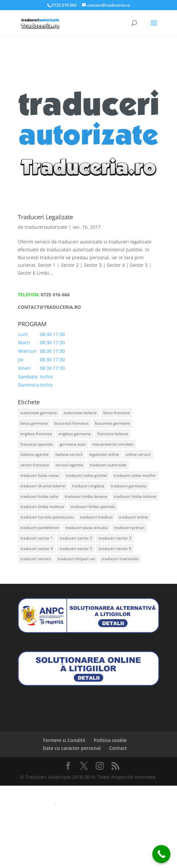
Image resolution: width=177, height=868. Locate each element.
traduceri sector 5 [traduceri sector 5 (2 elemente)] (76, 549)
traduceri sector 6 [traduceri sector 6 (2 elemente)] (115, 549)
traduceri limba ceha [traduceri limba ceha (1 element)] (39, 496)
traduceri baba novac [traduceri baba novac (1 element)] (40, 475)
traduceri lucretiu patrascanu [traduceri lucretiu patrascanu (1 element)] (47, 517)
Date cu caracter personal (72, 748)
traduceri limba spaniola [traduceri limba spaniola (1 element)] (93, 507)
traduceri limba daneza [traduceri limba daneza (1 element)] (86, 496)
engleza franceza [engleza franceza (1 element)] (36, 434)
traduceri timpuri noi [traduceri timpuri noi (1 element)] (76, 559)
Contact (118, 748)
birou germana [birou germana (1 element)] (34, 423)
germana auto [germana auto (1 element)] (73, 444)
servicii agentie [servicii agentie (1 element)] (69, 465)
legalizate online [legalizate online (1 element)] (104, 454)
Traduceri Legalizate (45, 217)
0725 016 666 (55, 295)
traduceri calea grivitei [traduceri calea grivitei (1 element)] (86, 475)
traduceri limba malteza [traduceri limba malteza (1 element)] (42, 507)
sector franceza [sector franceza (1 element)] (35, 465)
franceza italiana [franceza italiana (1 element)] (113, 434)
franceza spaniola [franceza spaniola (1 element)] (37, 444)
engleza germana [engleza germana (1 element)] (75, 434)
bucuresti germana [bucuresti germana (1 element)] (113, 423)
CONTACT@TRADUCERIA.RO (49, 307)
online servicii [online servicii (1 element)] (138, 454)
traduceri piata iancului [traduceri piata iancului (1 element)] (87, 528)
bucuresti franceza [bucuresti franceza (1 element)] (71, 423)
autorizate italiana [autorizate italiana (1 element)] (80, 413)
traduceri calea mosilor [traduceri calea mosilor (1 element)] (135, 475)
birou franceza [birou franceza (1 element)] (117, 413)
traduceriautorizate (46, 227)
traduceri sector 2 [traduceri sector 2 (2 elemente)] (76, 538)
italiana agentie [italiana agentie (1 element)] (35, 454)
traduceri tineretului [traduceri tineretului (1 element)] (120, 559)
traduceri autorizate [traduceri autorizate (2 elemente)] (108, 465)
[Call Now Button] (161, 854)
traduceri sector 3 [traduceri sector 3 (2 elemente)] (115, 538)
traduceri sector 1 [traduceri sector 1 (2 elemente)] (37, 538)
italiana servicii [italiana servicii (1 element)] (69, 454)
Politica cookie (110, 740)
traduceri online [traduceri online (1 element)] (134, 517)
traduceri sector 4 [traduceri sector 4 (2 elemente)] (37, 549)
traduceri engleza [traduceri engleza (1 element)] (88, 486)
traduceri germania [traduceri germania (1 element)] (129, 486)
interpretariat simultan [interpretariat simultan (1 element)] (113, 444)
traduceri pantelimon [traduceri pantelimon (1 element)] (40, 528)
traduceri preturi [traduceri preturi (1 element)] (129, 528)
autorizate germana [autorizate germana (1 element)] (39, 413)
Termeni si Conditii (64, 740)
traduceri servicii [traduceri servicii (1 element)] (36, 559)
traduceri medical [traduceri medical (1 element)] (96, 517)
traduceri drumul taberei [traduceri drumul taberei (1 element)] (43, 486)
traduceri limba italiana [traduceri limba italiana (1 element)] (135, 496)
